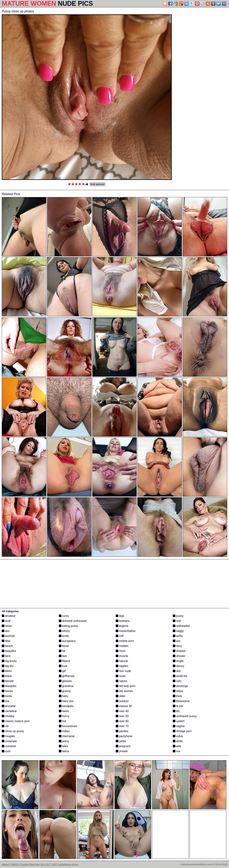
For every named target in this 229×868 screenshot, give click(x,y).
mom (121, 651)
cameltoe (9, 711)
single (178, 661)
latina (64, 751)
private (122, 751)
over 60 (122, 721)
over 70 (122, 726)
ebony (64, 631)
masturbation (126, 631)
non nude (123, 671)
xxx (177, 751)
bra (6, 701)
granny (65, 691)
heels (64, 711)
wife (177, 746)
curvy (64, 616)
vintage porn (182, 731)
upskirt (179, 721)
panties (122, 731)
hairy (64, 696)
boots (7, 696)
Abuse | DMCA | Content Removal (21, 864)
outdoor (122, 701)
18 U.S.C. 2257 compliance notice (59, 864)
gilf (62, 671)
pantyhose (124, 736)
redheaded (181, 626)
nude (121, 676)
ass (6, 631)
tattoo (178, 691)
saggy (178, 631)
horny (64, 716)
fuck (63, 666)
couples (8, 736)
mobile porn (125, 641)
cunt (6, 751)
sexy (177, 646)
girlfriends (67, 676)
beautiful (9, 651)
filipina (65, 661)
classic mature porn (16, 721)
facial (64, 646)
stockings (180, 686)
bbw (6, 641)
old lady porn (126, 686)
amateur (9, 616)
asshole (8, 636)
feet (63, 656)
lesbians (123, 621)
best (6, 656)
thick (177, 696)
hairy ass (66, 701)
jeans (64, 741)
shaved (179, 651)
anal (6, 621)
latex (64, 746)
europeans (67, 641)
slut (177, 671)
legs (120, 616)
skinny (179, 666)
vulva (178, 736)
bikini (7, 671)
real (177, 621)
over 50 (122, 716)
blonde (8, 681)
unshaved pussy (185, 716)
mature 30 (124, 706)
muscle (122, 656)
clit (5, 726)
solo (177, 681)
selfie (178, 636)
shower (179, 656)
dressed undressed (73, 621)
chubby (8, 716)
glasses (65, 681)
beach (7, 646)
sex (177, 641)
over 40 (122, 711)
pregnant (123, 746)
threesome (181, 701)
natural (122, 661)
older (121, 696)
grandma (66, 686)
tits (176, 711)
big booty (9, 661)
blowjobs (9, 686)
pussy (178, 616)
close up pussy (13, 731)
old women (124, 691)
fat (62, 651)
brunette (9, 706)
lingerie (122, 626)
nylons (122, 681)
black (7, 676)
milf (120, 636)
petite (121, 741)
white (178, 741)
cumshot (9, 746)
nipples (122, 666)
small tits (180, 676)
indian (64, 731)
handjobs (66, 706)
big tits (8, 666)
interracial (67, 736)
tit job (178, 706)
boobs (7, 691)
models (122, 646)
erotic (64, 636)
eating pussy (69, 626)
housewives (68, 726)
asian (7, 626)
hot (63, 721)
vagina (179, 726)
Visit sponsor (98, 184)
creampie (9, 741)
